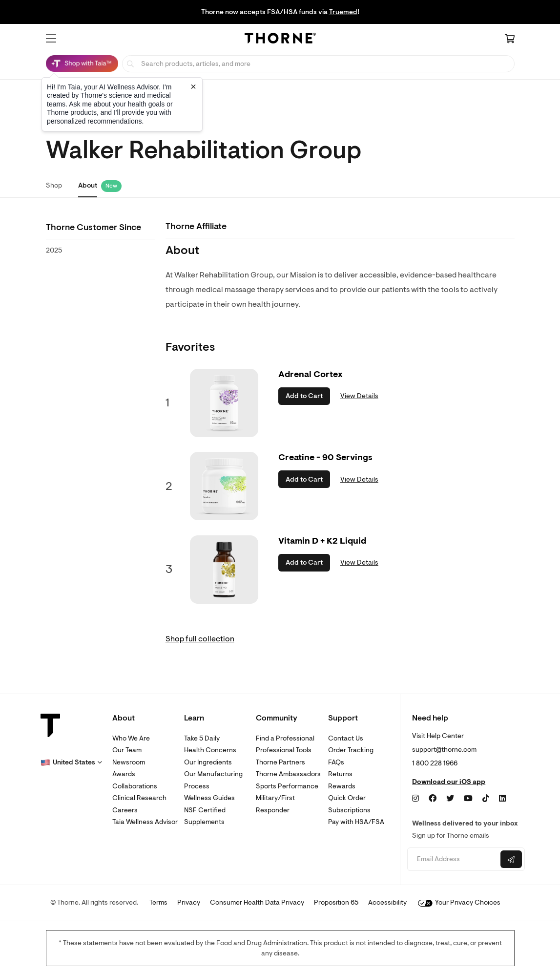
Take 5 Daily (202, 738)
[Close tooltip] (193, 86)
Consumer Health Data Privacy (257, 902)
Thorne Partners (280, 762)
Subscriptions (349, 810)
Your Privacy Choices (459, 902)
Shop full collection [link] (200, 639)
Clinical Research (139, 798)
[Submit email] (511, 859)
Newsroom (129, 762)
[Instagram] (415, 799)
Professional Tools (284, 750)
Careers (125, 810)
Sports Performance (287, 786)
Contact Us (346, 738)
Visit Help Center (438, 736)
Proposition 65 (336, 902)
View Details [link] (359, 396)
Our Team (127, 750)
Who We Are (131, 738)
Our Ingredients (208, 762)
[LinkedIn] (502, 799)
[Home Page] (280, 40)
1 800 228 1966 (435, 763)
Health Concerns (210, 750)
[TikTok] (486, 799)
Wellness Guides (209, 798)
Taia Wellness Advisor (145, 822)
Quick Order (347, 798)
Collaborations (135, 786)
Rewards (342, 786)
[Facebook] (433, 799)
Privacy (189, 902)
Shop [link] (54, 185)
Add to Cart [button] (304, 396)
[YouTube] (468, 799)
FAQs (336, 762)
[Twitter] (450, 799)
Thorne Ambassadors (288, 774)
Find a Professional (285, 738)
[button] (51, 39)
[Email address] (453, 859)
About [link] (88, 185)
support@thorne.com (444, 750)
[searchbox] (318, 64)
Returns (340, 774)
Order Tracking (351, 750)
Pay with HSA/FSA (356, 822)
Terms (158, 902)
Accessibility (387, 902)
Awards (124, 774)
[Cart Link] (510, 40)
